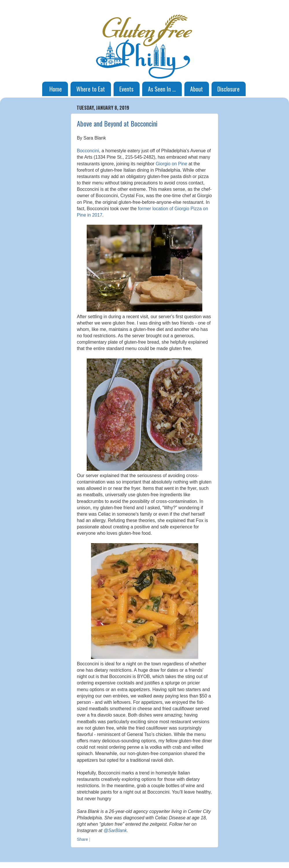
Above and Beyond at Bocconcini (117, 123)
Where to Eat (91, 89)
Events (126, 89)
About (197, 89)
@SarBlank (115, 831)
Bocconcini (88, 151)
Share (82, 839)
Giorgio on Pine (172, 164)
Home (56, 89)
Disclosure (228, 89)
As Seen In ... (162, 89)
